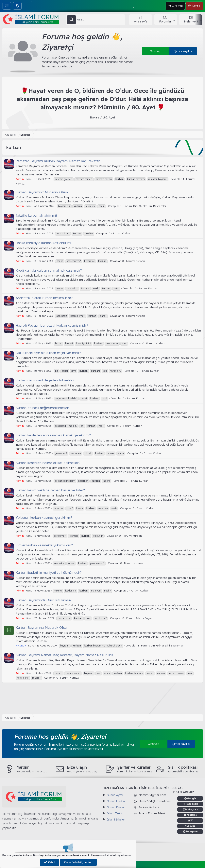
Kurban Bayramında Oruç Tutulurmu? (43, 600)
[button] (17, 6)
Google (192, 798)
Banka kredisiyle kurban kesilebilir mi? (44, 243)
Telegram (192, 831)
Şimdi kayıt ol (183, 51)
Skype (192, 826)
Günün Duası (115, 807)
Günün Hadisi (116, 801)
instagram (192, 809)
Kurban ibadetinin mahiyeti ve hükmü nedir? (49, 572)
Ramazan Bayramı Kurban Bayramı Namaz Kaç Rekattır (58, 161)
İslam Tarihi (114, 813)
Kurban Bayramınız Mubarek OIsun (42, 627)
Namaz (20, 183)
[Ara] (101, 20)
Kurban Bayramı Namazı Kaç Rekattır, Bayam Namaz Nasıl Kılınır (64, 655)
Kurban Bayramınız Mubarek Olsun (42, 192)
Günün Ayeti (115, 795)
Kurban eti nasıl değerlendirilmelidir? (43, 408)
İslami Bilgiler (144, 618)
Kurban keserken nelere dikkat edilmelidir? (48, 463)
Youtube (192, 815)
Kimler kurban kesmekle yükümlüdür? (44, 545)
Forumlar (165, 21)
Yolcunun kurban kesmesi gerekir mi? (44, 517)
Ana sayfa (141, 21)
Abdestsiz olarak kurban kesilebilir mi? (44, 298)
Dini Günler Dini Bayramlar (150, 206)
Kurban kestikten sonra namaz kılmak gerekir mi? (53, 435)
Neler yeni (191, 21)
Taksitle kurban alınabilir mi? (36, 215)
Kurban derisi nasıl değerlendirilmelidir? (45, 380)
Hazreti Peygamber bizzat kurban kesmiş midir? (52, 325)
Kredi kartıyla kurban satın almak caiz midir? (49, 270)
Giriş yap (156, 51)
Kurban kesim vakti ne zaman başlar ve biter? (50, 490)
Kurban (127, 233)
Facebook (192, 804)
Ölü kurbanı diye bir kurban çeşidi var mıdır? (48, 353)
